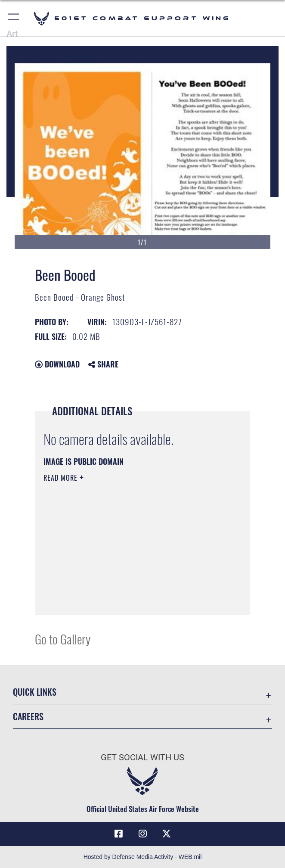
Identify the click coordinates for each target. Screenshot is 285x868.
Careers (28, 716)
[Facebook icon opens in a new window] (119, 834)
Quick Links (35, 692)
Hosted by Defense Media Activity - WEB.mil (143, 857)
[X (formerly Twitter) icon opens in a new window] (166, 834)
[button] (14, 18)
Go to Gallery (63, 639)
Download (57, 364)
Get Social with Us (142, 757)
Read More (62, 478)
